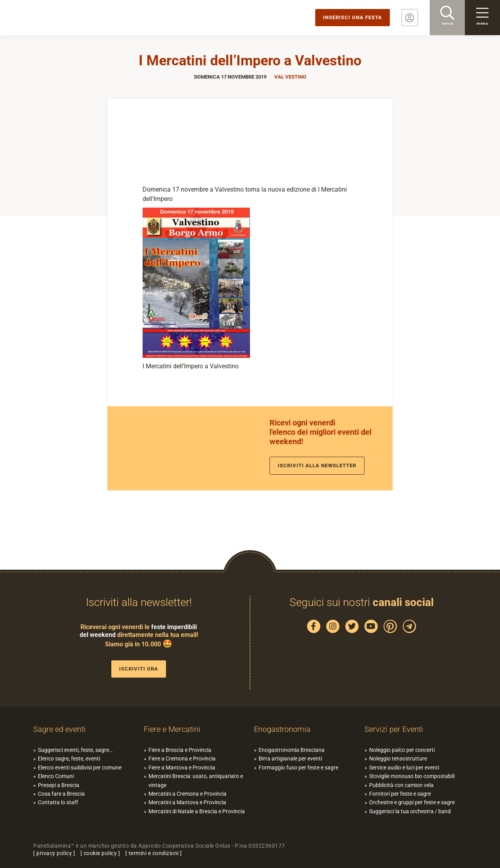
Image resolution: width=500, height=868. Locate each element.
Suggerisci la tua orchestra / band (410, 811)
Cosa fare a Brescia (61, 794)
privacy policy (54, 853)
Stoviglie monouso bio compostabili (412, 776)
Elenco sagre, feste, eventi (69, 759)
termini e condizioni (154, 853)
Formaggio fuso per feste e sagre (298, 768)
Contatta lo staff (58, 802)
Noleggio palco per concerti (402, 750)
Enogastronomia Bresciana (292, 750)
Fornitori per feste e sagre (400, 794)
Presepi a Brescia (59, 785)
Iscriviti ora (139, 669)
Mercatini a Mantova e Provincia (187, 802)
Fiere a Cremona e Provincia (182, 759)
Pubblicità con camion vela (401, 785)
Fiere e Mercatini (172, 729)
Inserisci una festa (353, 17)
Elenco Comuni (56, 776)
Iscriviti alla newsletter (317, 465)
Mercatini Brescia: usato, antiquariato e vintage (196, 780)
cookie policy (100, 853)
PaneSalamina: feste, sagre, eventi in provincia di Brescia (61, 18)
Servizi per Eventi (394, 729)
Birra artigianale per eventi (290, 759)
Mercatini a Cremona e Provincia (187, 794)
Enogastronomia (282, 729)
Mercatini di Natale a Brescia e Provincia (197, 811)
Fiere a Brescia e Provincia (180, 750)
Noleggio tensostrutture (398, 759)
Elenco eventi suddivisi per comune (80, 768)
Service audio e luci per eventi (404, 768)
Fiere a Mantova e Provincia (182, 768)
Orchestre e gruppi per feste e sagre (412, 802)
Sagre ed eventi (59, 729)
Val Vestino (290, 77)
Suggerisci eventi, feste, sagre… (75, 750)
